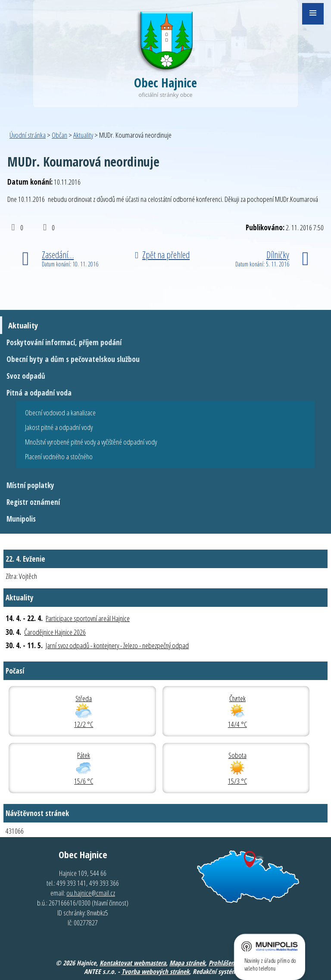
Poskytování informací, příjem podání (64, 342)
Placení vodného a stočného (59, 456)
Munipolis (21, 519)
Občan (59, 135)
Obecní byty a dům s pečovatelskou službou (73, 359)
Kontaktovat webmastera (133, 963)
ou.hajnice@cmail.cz (91, 893)
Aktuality (83, 135)
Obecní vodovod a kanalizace (60, 413)
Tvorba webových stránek (155, 971)
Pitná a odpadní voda (39, 393)
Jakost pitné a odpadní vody (59, 427)
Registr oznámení (33, 502)
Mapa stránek (187, 963)
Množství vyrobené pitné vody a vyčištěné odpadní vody (91, 442)
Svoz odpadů (26, 376)
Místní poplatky (30, 485)
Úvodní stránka (28, 135)
